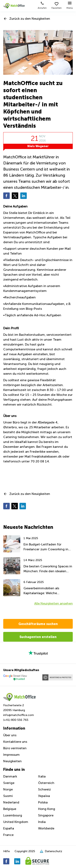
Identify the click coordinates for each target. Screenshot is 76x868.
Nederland (11, 802)
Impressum (11, 755)
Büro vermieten (15, 748)
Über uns (10, 735)
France (8, 835)
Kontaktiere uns (15, 742)
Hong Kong (47, 809)
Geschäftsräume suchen (38, 624)
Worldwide (46, 828)
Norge (8, 789)
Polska (43, 802)
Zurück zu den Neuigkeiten (30, 19)
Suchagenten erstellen (38, 637)
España (9, 828)
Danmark (10, 776)
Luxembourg (13, 815)
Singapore (46, 815)
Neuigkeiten (12, 761)
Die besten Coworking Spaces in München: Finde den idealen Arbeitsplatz (48, 569)
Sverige (9, 783)
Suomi (8, 796)
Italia (42, 776)
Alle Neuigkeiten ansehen (54, 603)
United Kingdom (16, 822)
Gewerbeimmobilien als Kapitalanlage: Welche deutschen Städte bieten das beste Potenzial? (45, 591)
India (42, 822)
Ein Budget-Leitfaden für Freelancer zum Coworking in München (46, 547)
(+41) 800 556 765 (16, 720)
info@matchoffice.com (19, 715)
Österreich (46, 783)
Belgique (10, 809)
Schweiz (44, 789)
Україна (44, 796)
